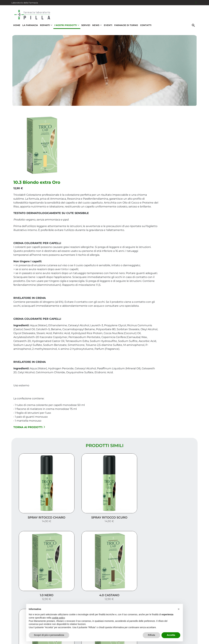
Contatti (145, 27)
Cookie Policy (188, 640)
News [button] (96, 27)
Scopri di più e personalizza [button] (49, 635)
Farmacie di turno (125, 27)
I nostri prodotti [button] (66, 27)
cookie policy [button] (58, 618)
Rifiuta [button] (152, 635)
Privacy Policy (186, 636)
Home (16, 27)
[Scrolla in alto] (201, 628)
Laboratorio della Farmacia (25, 3)
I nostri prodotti (182, 589)
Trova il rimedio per (180, 594)
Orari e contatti (183, 600)
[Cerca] (194, 27)
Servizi (85, 27)
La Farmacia (29, 27)
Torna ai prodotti (91, 396)
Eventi (107, 27)
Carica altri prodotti (105, 545)
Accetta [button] (171, 635)
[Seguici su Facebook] (196, 3)
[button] (179, 609)
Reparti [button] (45, 27)
